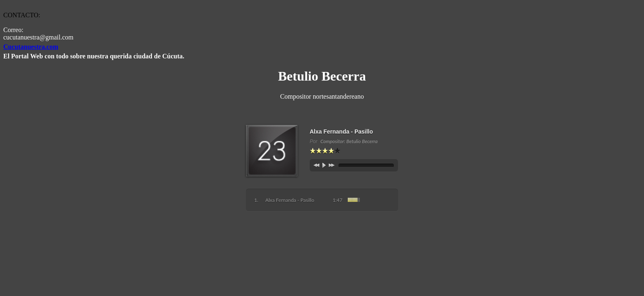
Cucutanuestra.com (31, 47)
